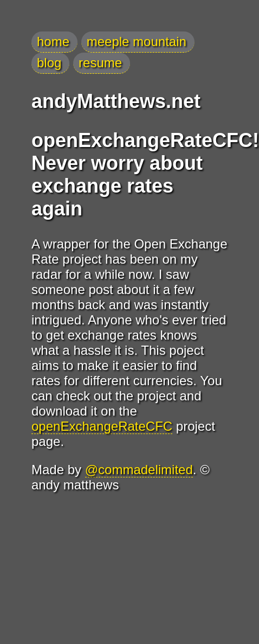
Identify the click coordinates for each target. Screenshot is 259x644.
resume (100, 63)
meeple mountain (137, 42)
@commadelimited (139, 470)
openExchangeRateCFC (102, 426)
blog (49, 63)
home (53, 42)
